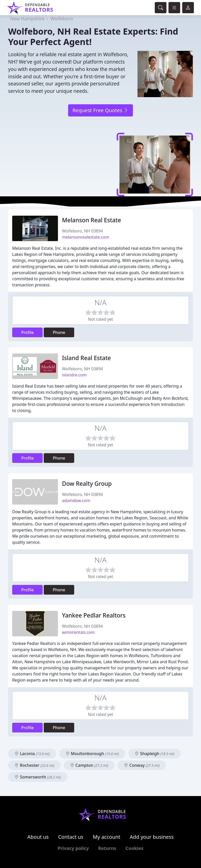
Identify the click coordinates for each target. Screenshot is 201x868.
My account (106, 837)
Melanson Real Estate (91, 220)
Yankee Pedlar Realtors (94, 615)
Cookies (134, 848)
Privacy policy (73, 848)
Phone (59, 332)
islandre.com (74, 375)
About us (38, 837)
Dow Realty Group (87, 484)
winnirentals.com (78, 632)
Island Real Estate (86, 358)
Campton (89, 765)
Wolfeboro (62, 19)
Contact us (71, 837)
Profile (27, 332)
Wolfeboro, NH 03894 (82, 231)
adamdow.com (76, 501)
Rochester (34, 765)
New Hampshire (27, 19)
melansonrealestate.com (86, 237)
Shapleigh (154, 754)
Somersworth (38, 777)
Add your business (152, 837)
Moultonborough (92, 754)
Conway (142, 765)
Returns (107, 848)
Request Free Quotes (101, 110)
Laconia (32, 754)
